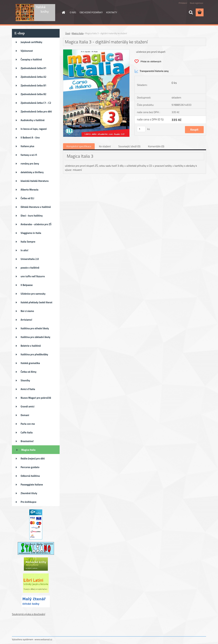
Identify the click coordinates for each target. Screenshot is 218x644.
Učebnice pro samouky (33, 294)
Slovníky (25, 380)
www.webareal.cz (43, 639)
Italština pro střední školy (35, 328)
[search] (191, 12)
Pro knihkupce (28, 502)
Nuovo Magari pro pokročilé (36, 398)
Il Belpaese (27, 285)
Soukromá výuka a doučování (29, 614)
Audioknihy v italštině (33, 120)
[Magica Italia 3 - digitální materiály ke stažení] (96, 51)
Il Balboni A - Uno (30, 138)
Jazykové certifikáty (31, 42)
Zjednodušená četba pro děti (36, 112)
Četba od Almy (29, 372)
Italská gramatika (30, 363)
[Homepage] (63, 12)
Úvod (68, 33)
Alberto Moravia (29, 190)
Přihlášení (183, 3)
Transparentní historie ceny (152, 71)
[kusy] (141, 129)
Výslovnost (27, 51)
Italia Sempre (28, 242)
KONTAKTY (112, 12)
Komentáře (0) (156, 146)
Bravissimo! (27, 441)
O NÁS (73, 12)
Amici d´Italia (28, 389)
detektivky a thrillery (32, 172)
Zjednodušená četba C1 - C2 (36, 103)
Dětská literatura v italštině (36, 207)
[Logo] (35, 13)
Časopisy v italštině (31, 59)
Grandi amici (28, 406)
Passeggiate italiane (32, 485)
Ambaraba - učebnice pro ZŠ (36, 224)
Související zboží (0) (129, 146)
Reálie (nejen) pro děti (33, 459)
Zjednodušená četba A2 (33, 77)
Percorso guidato (30, 467)
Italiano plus (27, 146)
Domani (25, 415)
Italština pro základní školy (35, 337)
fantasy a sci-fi (29, 155)
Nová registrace (197, 3)
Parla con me (28, 424)
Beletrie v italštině (31, 346)
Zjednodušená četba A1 (33, 68)
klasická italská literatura (35, 181)
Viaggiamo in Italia (31, 233)
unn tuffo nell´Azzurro (33, 276)
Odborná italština (30, 476)
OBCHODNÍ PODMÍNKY (91, 12)
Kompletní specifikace (79, 146)
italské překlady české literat (36, 302)
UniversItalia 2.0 (30, 259)
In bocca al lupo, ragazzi (34, 129)
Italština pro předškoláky (34, 354)
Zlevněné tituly (29, 493)
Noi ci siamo (27, 311)
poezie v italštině (30, 268)
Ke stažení (105, 146)
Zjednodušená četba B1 (33, 85)
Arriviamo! (26, 320)
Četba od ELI (27, 198)
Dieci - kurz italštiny (32, 216)
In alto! (24, 250)
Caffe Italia (27, 432)
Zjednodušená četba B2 (33, 94)
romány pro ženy (30, 164)
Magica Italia (28, 450)
